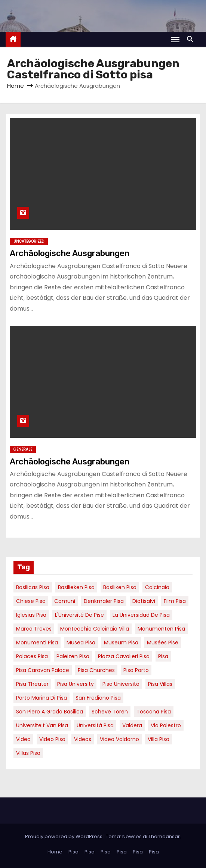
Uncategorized (29, 241)
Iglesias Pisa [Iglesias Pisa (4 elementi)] (31, 615)
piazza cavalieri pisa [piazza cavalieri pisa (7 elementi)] (124, 656)
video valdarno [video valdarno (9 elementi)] (119, 739)
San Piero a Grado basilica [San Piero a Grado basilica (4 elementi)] (50, 712)
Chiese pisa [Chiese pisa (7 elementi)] (31, 601)
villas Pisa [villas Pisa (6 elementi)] (28, 753)
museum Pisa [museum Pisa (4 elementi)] (121, 643)
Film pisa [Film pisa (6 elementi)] (175, 601)
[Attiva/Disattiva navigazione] (175, 39)
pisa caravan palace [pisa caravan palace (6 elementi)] (43, 670)
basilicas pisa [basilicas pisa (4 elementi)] (33, 587)
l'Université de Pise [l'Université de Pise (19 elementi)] (79, 615)
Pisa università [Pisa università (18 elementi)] (121, 684)
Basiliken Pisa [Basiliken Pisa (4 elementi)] (120, 587)
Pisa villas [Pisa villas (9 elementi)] (160, 684)
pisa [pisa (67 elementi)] (163, 656)
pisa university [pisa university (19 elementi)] (76, 684)
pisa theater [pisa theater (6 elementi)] (32, 684)
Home (16, 86)
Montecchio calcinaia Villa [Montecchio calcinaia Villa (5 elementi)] (95, 629)
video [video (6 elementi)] (23, 739)
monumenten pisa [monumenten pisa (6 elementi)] (161, 629)
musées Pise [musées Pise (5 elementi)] (163, 643)
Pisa (73, 852)
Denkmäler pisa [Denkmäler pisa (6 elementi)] (104, 601)
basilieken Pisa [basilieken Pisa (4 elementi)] (76, 587)
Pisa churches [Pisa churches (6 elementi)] (96, 670)
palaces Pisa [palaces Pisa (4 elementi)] (32, 656)
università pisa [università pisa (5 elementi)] (95, 725)
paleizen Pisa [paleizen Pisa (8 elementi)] (73, 656)
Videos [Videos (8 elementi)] (83, 739)
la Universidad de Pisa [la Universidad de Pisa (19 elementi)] (141, 615)
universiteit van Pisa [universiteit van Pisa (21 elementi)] (42, 725)
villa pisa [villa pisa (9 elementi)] (159, 739)
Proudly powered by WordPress (64, 836)
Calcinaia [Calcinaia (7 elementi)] (157, 587)
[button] (192, 39)
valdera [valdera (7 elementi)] (132, 725)
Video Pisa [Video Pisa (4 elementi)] (52, 739)
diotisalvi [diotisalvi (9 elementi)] (144, 601)
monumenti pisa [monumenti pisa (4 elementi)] (37, 643)
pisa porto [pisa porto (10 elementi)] (136, 670)
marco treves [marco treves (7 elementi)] (34, 629)
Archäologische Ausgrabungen (70, 253)
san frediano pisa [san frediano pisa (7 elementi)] (98, 698)
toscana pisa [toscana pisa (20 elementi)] (154, 712)
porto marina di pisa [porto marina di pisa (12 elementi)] (41, 698)
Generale (23, 449)
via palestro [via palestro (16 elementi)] (166, 725)
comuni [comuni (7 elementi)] (65, 601)
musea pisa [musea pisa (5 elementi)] (81, 643)
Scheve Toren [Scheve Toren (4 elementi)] (110, 712)
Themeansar (164, 836)
